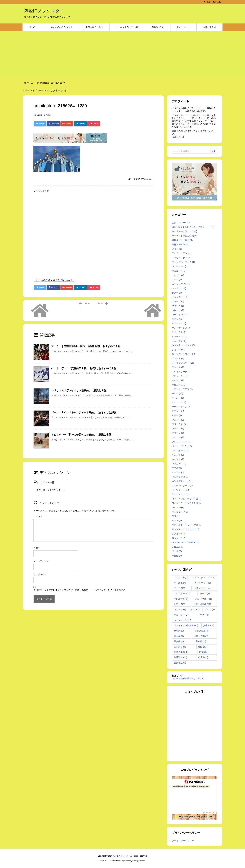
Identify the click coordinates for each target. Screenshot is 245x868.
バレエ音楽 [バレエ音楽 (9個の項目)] (181, 599)
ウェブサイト (40, 574)
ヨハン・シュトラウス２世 (187, 503)
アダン (177, 249)
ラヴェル (178, 507)
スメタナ (178, 358)
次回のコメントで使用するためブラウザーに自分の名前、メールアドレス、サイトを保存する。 (80, 590)
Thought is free (138, 861)
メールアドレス (42, 561)
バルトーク (179, 402)
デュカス (178, 367)
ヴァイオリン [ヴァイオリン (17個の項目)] (183, 620)
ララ (176, 516)
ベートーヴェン (182, 446)
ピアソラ (178, 411)
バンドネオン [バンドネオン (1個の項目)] (204, 599)
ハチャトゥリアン (182, 389)
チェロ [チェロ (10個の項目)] (179, 588)
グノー (177, 293)
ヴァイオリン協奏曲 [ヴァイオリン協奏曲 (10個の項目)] (186, 625)
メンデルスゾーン (182, 485)
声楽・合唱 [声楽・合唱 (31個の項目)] (201, 636)
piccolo (148, 179)
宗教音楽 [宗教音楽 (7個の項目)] (201, 641)
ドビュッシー (180, 376)
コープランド (180, 315)
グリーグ (178, 301)
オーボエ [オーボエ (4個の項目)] (180, 583)
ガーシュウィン (181, 284)
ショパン (179, 350)
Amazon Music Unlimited (186, 542)
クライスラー (180, 297)
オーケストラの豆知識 (184, 236)
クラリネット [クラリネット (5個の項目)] (203, 583)
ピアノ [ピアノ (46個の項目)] (179, 604)
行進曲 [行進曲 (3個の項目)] (203, 657)
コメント (38, 516)
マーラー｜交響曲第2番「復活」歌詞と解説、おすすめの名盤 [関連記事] (86, 346)
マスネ (177, 468)
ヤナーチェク (180, 494)
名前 (36, 548)
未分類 (177, 556)
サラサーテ (179, 323)
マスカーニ (179, 464)
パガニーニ (179, 385)
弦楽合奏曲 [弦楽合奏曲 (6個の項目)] (181, 652)
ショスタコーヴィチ (183, 345)
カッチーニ (179, 288)
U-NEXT (178, 547)
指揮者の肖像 (180, 244)
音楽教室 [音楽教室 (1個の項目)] (180, 663)
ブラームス (180, 424)
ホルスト (178, 459)
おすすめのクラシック (184, 231)
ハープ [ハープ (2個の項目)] (205, 593)
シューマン (179, 341)
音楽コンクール (181, 223)
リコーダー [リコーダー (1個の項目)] (181, 615)
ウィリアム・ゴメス (183, 262)
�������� (210, 813)
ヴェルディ (179, 271)
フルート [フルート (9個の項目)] (180, 609)
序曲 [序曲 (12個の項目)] (203, 647)
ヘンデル (178, 455)
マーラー (178, 472)
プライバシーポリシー (183, 841)
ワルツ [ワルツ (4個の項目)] (204, 615)
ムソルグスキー (181, 481)
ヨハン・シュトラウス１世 (187, 499)
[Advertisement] (122, 55)
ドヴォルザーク (181, 372)
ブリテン (178, 433)
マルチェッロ (180, 477)
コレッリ (178, 310)
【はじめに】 (178, 137)
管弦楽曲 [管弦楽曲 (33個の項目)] (181, 657)
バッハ (177, 393)
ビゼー (177, 415)
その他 (177, 551)
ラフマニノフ (180, 512)
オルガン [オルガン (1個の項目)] (180, 578)
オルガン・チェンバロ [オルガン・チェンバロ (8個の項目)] (203, 578)
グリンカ (178, 306)
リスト (177, 521)
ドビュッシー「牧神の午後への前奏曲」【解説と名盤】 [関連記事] (82, 435)
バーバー (178, 398)
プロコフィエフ (181, 442)
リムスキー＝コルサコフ (186, 529)
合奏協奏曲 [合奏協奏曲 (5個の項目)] (201, 631)
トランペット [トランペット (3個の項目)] (202, 588)
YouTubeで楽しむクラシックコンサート (193, 227)
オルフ (177, 280)
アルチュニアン (181, 253)
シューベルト (180, 336)
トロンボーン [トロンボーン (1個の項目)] (182, 593)
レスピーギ (179, 534)
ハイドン (178, 380)
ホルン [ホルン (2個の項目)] (195, 609)
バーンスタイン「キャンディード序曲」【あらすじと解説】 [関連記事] (85, 412)
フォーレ (178, 420)
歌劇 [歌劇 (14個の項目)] (204, 652)
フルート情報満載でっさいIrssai (188, 678)
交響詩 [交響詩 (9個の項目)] (179, 631)
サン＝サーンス (181, 328)
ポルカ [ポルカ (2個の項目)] (210, 609)
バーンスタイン (181, 407)
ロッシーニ (179, 538)
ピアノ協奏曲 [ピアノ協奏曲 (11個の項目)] (202, 604)
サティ (177, 319)
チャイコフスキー (183, 363)
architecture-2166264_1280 (52, 83)
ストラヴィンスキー (183, 354)
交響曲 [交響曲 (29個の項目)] (209, 625)
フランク (178, 429)
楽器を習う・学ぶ (182, 240)
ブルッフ (178, 437)
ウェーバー (179, 266)
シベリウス (179, 332)
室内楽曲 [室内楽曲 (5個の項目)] (180, 647)
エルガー (178, 275)
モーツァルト (181, 490)
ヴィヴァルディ (181, 258)
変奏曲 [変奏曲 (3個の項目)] (179, 641)
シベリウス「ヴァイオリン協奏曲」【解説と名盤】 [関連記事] (80, 390)
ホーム (30, 83)
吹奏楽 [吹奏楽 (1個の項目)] (179, 636)
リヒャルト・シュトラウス (187, 525)
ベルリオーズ (180, 450)
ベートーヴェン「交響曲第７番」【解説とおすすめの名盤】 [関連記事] (85, 368)
